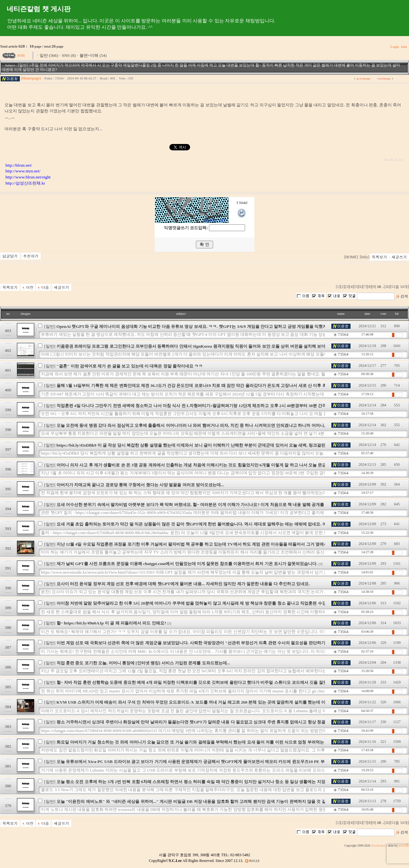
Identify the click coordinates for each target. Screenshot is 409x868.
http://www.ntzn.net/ (23, 171)
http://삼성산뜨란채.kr (25, 183)
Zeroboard (378, 845)
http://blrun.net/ (19, 165)
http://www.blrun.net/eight (28, 177)
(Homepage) (31, 78)
